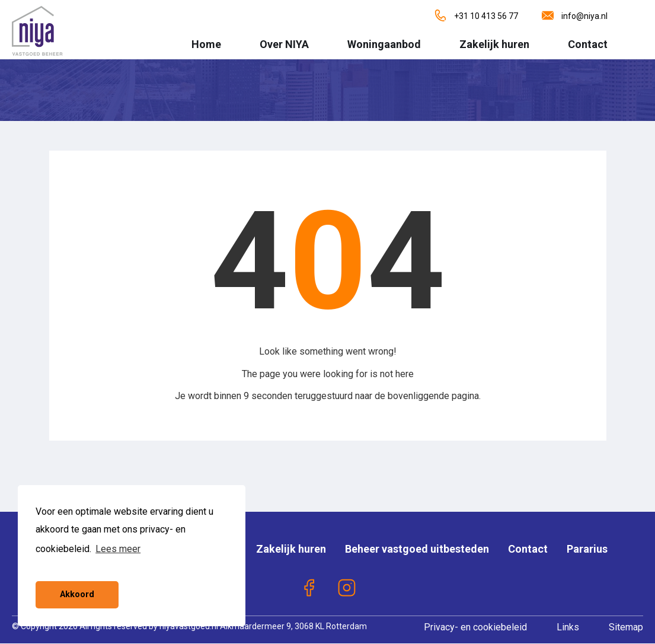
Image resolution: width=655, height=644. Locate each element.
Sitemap (626, 627)
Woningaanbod (384, 44)
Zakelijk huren (494, 44)
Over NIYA (284, 44)
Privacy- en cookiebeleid (475, 627)
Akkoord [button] (77, 594)
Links (568, 627)
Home (206, 44)
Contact (588, 44)
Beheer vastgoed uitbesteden (417, 549)
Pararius (587, 549)
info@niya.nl (575, 16)
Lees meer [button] (118, 549)
